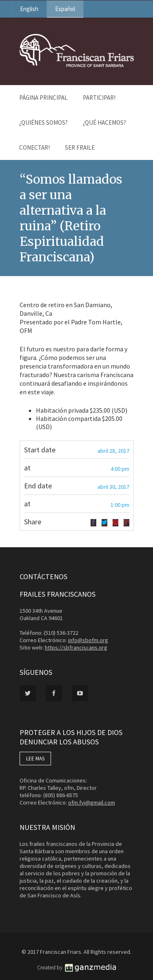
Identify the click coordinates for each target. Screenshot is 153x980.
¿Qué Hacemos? (104, 122)
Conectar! (34, 147)
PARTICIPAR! (99, 98)
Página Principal (43, 98)
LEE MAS (35, 759)
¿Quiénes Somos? (43, 122)
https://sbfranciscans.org (76, 647)
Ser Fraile (80, 147)
